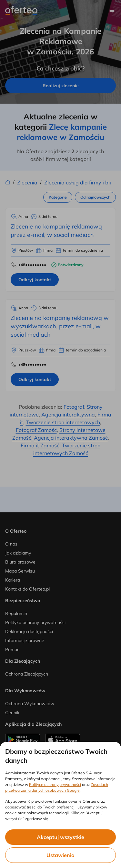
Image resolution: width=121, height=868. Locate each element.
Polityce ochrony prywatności (55, 784)
